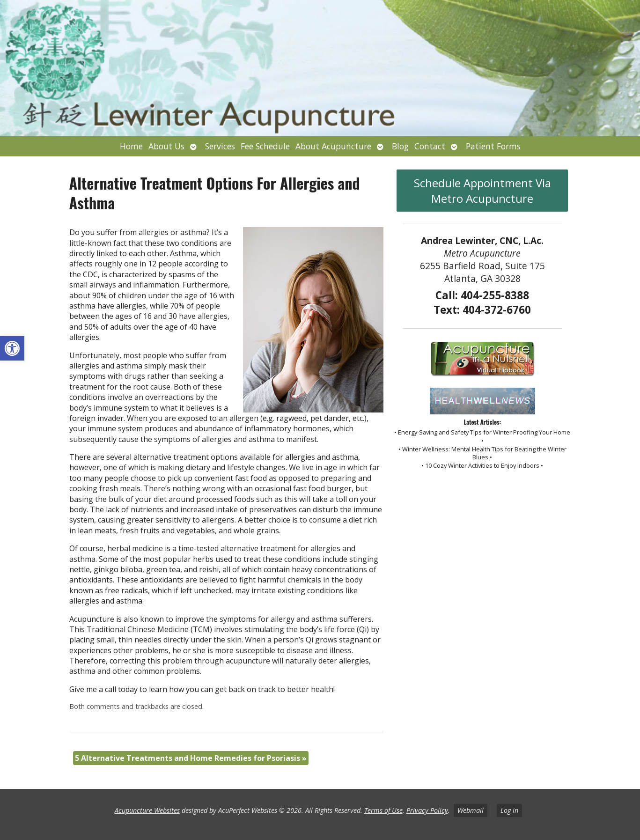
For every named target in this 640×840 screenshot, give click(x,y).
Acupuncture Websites (147, 810)
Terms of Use (383, 810)
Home (131, 146)
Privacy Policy (427, 810)
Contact (430, 146)
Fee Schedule (265, 146)
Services (220, 146)
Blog (400, 146)
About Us (166, 146)
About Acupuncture (333, 146)
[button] (12, 348)
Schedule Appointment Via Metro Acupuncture (482, 191)
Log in (509, 810)
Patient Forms (493, 146)
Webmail (471, 810)
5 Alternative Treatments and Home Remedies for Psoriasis (191, 758)
